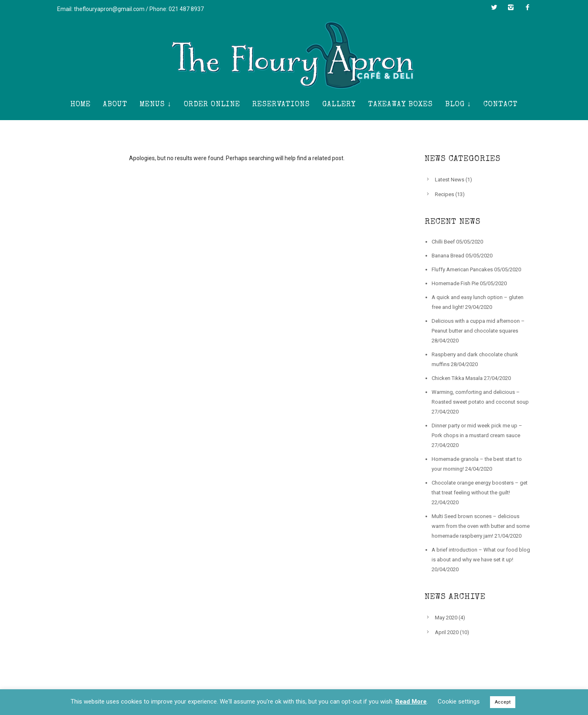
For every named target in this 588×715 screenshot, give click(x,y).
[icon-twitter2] (496, 7)
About (115, 105)
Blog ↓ (458, 105)
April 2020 (447, 632)
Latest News (450, 180)
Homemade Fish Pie (455, 283)
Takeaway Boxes (400, 105)
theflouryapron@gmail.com (109, 9)
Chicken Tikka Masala (457, 378)
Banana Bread (448, 256)
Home (80, 105)
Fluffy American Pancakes (462, 269)
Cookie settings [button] (459, 702)
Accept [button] (503, 702)
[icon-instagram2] (513, 7)
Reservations (281, 105)
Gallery (339, 105)
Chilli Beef (443, 242)
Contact (501, 105)
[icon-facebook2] (528, 7)
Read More (411, 702)
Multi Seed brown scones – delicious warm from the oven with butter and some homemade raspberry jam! (481, 526)
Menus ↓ (156, 105)
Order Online (212, 105)
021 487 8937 (186, 9)
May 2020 (446, 618)
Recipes (444, 194)
